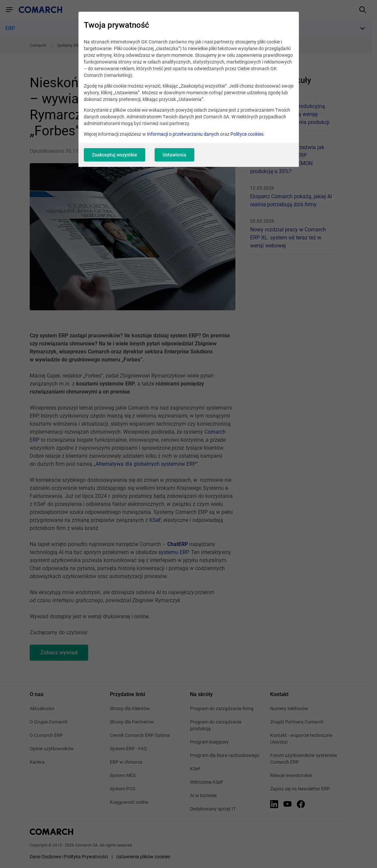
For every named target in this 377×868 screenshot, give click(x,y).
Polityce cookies (247, 134)
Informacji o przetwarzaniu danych (183, 134)
